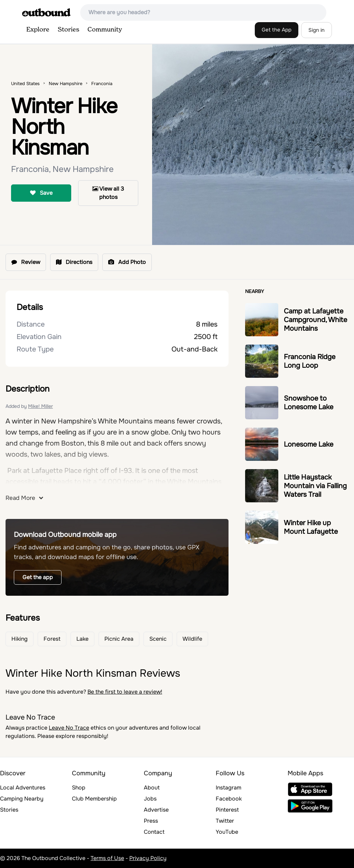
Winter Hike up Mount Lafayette (311, 527)
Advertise (156, 810)
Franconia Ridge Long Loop (310, 361)
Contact (154, 832)
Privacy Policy (148, 858)
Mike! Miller (40, 406)
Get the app (38, 577)
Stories (68, 30)
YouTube (227, 832)
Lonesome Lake (309, 444)
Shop (79, 788)
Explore (38, 30)
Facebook (229, 799)
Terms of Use (107, 858)
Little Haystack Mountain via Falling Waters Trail (315, 486)
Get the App (277, 30)
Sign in (316, 30)
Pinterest (227, 810)
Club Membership (94, 799)
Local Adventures (23, 788)
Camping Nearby (22, 799)
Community (105, 30)
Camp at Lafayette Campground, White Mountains (315, 320)
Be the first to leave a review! (125, 692)
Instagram (229, 788)
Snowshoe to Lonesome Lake (309, 403)
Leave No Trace (69, 728)
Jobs (150, 799)
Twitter (225, 821)
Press (151, 821)
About (152, 788)
